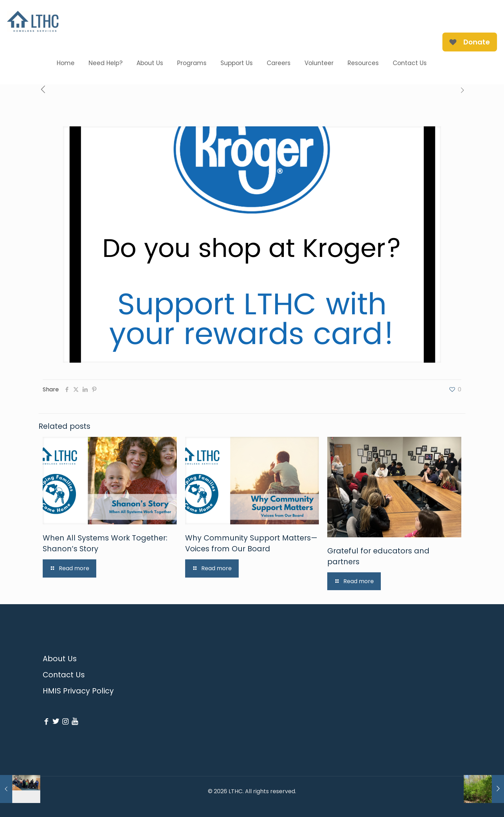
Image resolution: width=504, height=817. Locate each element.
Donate (470, 42)
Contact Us (64, 675)
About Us (60, 659)
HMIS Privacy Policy (78, 691)
